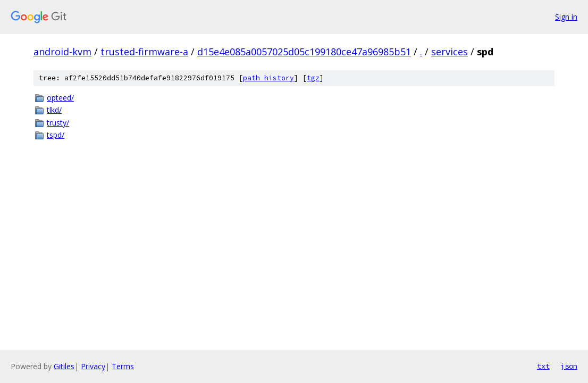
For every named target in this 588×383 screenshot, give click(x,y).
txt (543, 366)
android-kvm (62, 52)
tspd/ (56, 135)
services (450, 52)
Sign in (566, 17)
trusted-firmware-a (144, 52)
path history (268, 78)
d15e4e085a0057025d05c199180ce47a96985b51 (304, 52)
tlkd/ (54, 110)
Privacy (93, 366)
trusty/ (58, 123)
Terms (123, 366)
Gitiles (64, 366)
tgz (313, 78)
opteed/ (60, 98)
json (569, 366)
